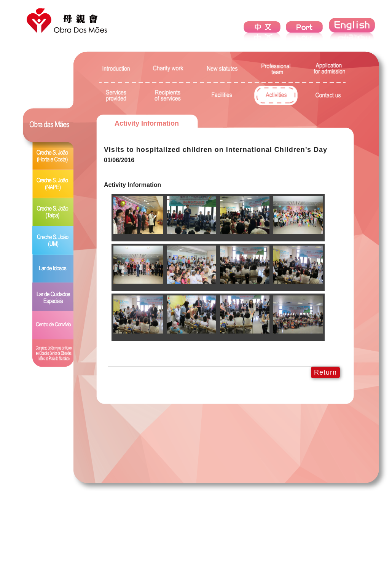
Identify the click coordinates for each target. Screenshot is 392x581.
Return (325, 372)
